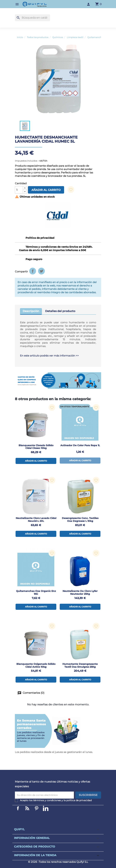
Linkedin (27, 808)
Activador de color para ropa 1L (80, 445)
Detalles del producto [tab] (60, 311)
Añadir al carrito (46, 190)
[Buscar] (32, 18)
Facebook (18, 808)
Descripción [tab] (31, 311)
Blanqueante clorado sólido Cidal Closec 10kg (36, 447)
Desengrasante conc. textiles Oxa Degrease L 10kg (80, 520)
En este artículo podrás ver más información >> (49, 356)
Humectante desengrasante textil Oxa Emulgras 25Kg (80, 665)
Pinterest (37, 808)
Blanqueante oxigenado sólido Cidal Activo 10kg (36, 665)
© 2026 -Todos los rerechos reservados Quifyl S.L (58, 862)
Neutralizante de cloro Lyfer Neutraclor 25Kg (80, 592)
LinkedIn (46, 808)
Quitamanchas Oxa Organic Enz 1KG (36, 592)
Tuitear (41, 271)
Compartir (33, 271)
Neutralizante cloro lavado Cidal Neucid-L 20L (36, 520)
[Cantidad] (19, 190)
